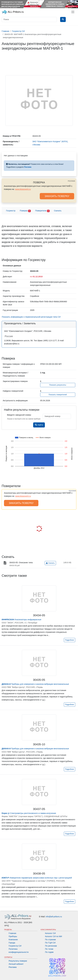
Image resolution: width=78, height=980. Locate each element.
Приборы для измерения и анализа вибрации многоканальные (35, 684)
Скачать (58, 211)
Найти (39, 425)
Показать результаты (58, 385)
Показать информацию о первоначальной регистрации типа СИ (31, 317)
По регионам (51, 946)
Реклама (13, 967)
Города (12, 943)
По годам (49, 952)
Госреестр (11, 211)
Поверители (42, 211)
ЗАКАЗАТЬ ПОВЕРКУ (57, 196)
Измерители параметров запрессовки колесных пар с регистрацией (37, 878)
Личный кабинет (16, 964)
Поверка (25, 211)
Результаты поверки (18, 961)
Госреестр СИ (15, 946)
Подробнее (70, 640)
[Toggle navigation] (73, 12)
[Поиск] (29, 19)
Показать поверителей (58, 395)
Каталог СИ (50, 933)
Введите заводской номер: (19, 415)
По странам (50, 940)
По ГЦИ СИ (50, 943)
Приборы (13, 936)
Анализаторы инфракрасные (21, 620)
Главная (12, 933)
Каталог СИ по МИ (54, 936)
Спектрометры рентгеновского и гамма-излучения (29, 813)
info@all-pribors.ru (54, 917)
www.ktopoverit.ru (23, 189)
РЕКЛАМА (71, 181)
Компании (13, 940)
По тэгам (49, 949)
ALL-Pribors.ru (13, 12)
